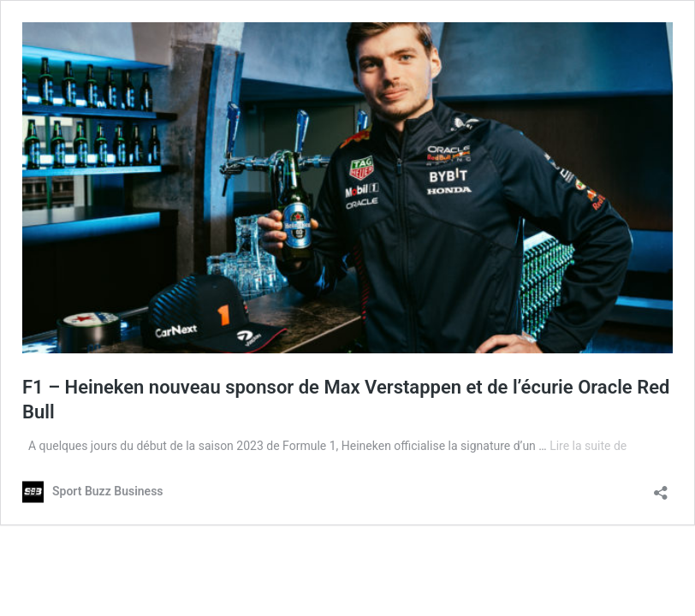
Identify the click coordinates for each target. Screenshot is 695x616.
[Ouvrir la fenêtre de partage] (661, 487)
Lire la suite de (588, 446)
